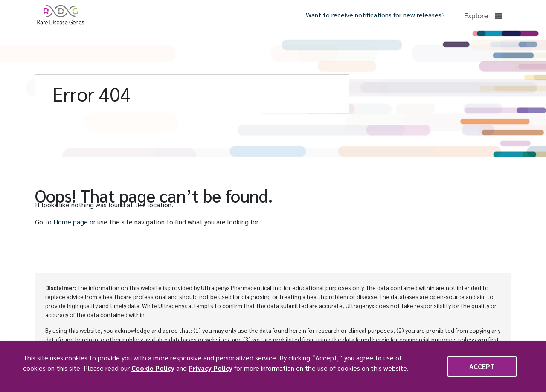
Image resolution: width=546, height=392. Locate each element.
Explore (483, 15)
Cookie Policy (153, 368)
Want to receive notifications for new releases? (375, 15)
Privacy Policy (211, 368)
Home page (71, 222)
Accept (482, 366)
